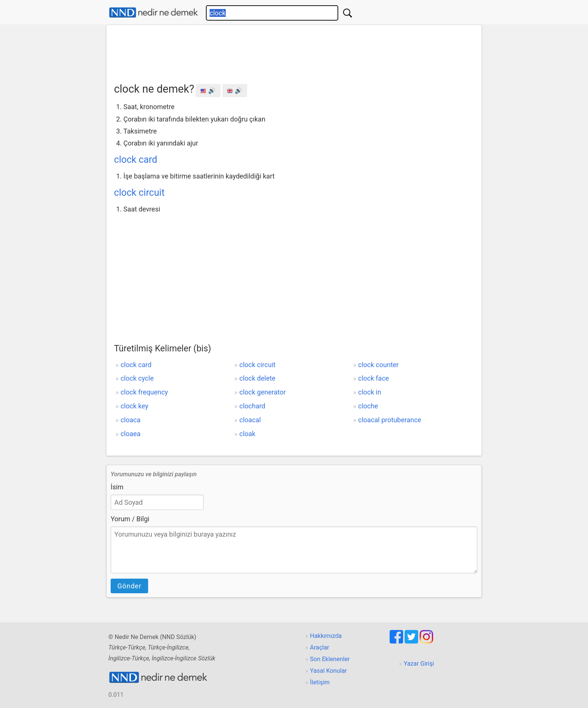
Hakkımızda (326, 636)
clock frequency (144, 392)
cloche (368, 406)
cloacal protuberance (390, 420)
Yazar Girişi (419, 664)
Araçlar (320, 647)
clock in (370, 392)
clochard (252, 406)
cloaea (130, 434)
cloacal (250, 420)
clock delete (257, 378)
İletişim (320, 682)
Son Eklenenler (330, 659)
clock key (134, 406)
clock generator (262, 392)
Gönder (129, 586)
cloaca (130, 420)
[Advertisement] (294, 51)
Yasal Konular (328, 671)
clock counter (378, 365)
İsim (117, 487)
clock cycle (137, 378)
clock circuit (139, 193)
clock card (136, 160)
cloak (247, 434)
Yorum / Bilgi (130, 519)
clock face (373, 378)
